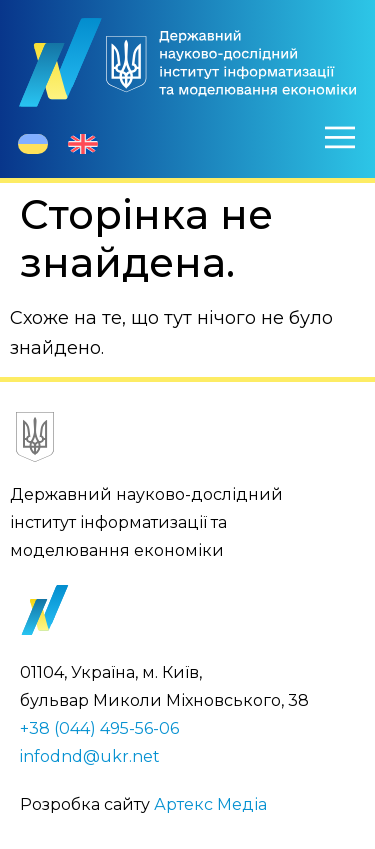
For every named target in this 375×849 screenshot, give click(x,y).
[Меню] (340, 137)
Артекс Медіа (210, 804)
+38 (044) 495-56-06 (99, 728)
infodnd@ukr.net (90, 756)
